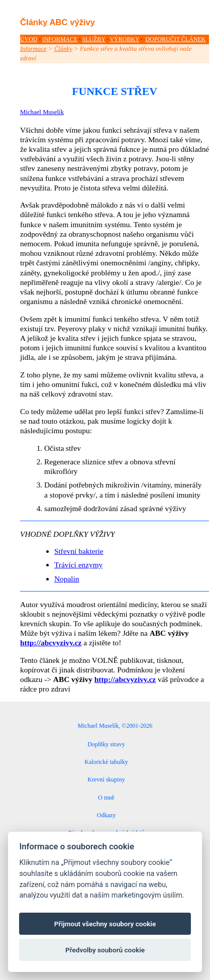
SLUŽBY (93, 39)
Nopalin (67, 579)
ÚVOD (29, 39)
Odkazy (106, 815)
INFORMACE (60, 39)
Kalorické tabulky (106, 762)
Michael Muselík (42, 112)
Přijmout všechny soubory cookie (105, 924)
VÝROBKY (124, 39)
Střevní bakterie (79, 551)
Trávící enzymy (78, 565)
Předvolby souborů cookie (105, 950)
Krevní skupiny (106, 779)
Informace (33, 49)
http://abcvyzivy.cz (51, 643)
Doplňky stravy (106, 744)
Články (63, 49)
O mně (106, 798)
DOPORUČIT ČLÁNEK (175, 39)
